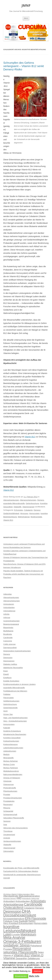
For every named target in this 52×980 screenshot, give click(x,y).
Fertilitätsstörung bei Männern (15, 691)
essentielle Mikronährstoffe (14, 503)
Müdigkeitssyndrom (11, 771)
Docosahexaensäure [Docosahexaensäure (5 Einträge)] (20, 915)
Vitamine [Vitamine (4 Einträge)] (9, 958)
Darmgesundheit (10, 648)
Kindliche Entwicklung (12, 731)
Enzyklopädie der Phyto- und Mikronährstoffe (21, 868)
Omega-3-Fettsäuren (12, 778)
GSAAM (7, 878)
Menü (26, 18)
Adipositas (7, 594)
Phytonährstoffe (10, 788)
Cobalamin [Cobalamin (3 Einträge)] (29, 908)
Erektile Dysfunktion (11, 681)
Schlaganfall (8, 811)
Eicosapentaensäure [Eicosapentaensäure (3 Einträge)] (14, 919)
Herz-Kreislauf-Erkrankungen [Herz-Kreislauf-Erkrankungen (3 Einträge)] (18, 923)
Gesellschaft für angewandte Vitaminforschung (22, 875)
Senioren (7, 821)
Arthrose (7, 618)
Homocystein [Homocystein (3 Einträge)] (40, 923)
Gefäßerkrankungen (11, 701)
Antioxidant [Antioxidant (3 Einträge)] (9, 901)
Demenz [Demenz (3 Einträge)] (40, 908)
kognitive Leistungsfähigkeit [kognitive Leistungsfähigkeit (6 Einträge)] (20, 929)
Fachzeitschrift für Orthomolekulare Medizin (21, 871)
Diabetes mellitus (10, 664)
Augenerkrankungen (11, 621)
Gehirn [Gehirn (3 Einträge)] (32, 921)
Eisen (6, 671)
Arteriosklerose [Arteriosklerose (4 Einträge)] (13, 905)
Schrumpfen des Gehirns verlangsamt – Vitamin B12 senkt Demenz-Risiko (24, 66)
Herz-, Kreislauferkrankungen (15, 721)
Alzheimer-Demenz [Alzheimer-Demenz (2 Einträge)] (10, 898)
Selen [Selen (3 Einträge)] (41, 952)
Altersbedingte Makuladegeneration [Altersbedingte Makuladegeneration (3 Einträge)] (22, 896)
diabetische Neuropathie (13, 668)
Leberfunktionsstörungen (13, 748)
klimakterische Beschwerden (15, 734)
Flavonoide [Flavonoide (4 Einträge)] (39, 918)
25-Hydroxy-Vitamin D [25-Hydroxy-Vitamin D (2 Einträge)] (11, 894)
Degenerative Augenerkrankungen (17, 651)
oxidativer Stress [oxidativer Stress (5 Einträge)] (17, 945)
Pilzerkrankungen (10, 791)
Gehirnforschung (32, 503)
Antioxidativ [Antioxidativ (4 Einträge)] (38, 901)
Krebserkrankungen (11, 741)
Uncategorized (9, 835)
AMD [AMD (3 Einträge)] (19, 898)
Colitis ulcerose (9, 644)
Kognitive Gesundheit (12, 738)
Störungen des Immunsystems (16, 828)
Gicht (5, 711)
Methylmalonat (24, 517)
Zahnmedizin (8, 851)
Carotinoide (8, 638)
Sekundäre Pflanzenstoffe (14, 818)
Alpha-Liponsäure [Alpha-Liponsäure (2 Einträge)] (24, 894)
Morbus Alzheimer (11, 761)
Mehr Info (34, 976)
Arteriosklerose (9, 611)
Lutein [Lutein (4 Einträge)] (7, 934)
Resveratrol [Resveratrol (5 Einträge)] (22, 949)
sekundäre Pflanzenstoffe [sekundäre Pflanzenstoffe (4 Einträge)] (20, 952)
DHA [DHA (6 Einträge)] (26, 911)
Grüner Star (8, 714)
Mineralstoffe (8, 758)
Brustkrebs (8, 634)
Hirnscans (24, 513)
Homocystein (34, 513)
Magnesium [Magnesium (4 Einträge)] (28, 934)
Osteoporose (8, 784)
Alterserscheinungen (28, 500)
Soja (5, 825)
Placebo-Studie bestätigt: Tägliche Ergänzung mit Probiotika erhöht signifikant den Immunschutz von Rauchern (24, 574)
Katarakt (7, 728)
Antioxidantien (9, 607)
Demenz (41, 500)
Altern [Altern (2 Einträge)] (32, 894)
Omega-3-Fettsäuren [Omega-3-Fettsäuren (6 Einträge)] (22, 941)
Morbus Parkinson (11, 768)
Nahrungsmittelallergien (13, 774)
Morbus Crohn (9, 764)
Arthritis (6, 614)
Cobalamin (28, 510)
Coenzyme (8, 641)
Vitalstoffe (18, 507)
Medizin (6, 754)
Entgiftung (7, 678)
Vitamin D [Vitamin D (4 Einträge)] (37, 955)
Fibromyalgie (8, 698)
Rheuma (7, 808)
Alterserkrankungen (11, 500)
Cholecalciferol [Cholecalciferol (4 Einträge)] (13, 908)
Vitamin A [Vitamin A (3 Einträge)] (8, 955)
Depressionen (9, 661)
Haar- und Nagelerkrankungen (15, 718)
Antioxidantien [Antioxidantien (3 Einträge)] (23, 901)
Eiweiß (6, 674)
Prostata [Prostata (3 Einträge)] (8, 949)
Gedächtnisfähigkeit (11, 513)
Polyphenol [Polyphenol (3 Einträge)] (36, 946)
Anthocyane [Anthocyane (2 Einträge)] (35, 898)
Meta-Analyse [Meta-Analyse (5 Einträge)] (14, 937)
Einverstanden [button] (21, 976)
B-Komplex (19, 510)
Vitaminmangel (28, 507)
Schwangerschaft (10, 815)
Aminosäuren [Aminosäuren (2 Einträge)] (27, 898)
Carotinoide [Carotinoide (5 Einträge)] (33, 904)
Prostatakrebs (9, 801)
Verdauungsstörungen (12, 841)
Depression (8, 658)
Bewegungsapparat (11, 624)
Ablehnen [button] (38, 971)
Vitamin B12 (30, 437)
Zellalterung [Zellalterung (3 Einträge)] (34, 959)
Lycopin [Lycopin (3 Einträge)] (16, 935)
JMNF (26, 5)
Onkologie (7, 781)
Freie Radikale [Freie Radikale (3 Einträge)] (20, 921)
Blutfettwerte (8, 631)
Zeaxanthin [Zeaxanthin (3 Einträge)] (21, 959)
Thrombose (8, 831)
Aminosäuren (9, 604)
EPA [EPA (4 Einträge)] (28, 918)
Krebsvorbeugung (10, 744)
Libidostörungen (10, 751)
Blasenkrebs (8, 628)
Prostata (7, 794)
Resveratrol (8, 804)
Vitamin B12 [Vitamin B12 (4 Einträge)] (22, 955)
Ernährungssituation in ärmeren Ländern (19, 684)
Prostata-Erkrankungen (13, 798)
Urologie (7, 838)
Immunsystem (9, 724)
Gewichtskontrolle (10, 708)
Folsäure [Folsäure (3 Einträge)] (8, 921)
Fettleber (7, 694)
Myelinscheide (36, 517)
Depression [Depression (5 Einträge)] (12, 911)
